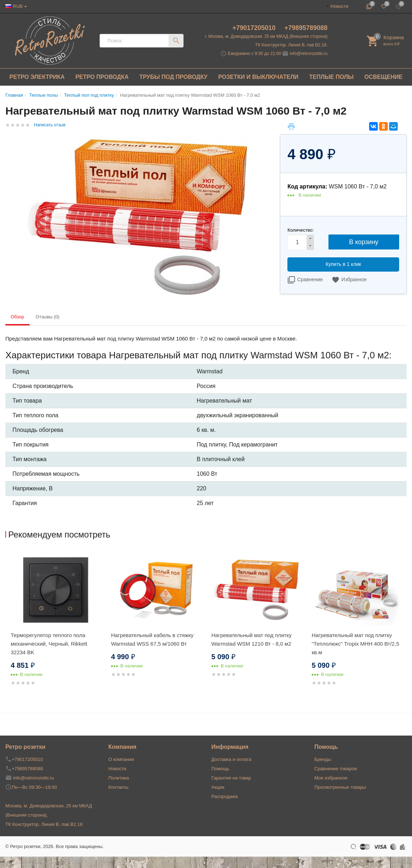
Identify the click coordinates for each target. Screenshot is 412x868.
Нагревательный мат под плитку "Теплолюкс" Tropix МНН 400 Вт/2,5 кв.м (355, 644)
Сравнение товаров (336, 769)
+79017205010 (255, 28)
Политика (119, 778)
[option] (56, 627)
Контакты (119, 787)
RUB (18, 6)
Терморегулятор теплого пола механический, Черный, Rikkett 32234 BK (49, 644)
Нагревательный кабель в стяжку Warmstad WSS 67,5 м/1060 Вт (152, 639)
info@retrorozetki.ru (309, 54)
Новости (340, 6)
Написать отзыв (50, 125)
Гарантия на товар (231, 778)
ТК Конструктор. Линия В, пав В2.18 (44, 824)
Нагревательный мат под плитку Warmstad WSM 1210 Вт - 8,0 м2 (252, 639)
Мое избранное (331, 778)
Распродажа (225, 796)
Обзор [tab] (17, 317)
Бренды (323, 759)
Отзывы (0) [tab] (48, 317)
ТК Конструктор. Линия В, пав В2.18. (292, 45)
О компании (121, 759)
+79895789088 (306, 28)
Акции (218, 787)
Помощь (220, 769)
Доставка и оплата (231, 759)
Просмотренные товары (340, 787)
